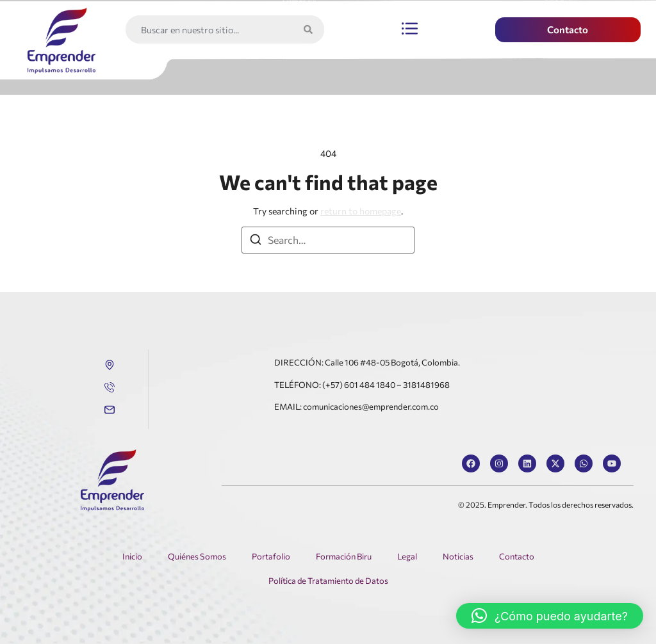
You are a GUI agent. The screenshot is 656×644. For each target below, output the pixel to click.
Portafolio (271, 556)
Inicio (132, 556)
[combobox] (211, 29)
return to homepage (361, 211)
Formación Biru (344, 556)
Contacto (517, 556)
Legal (407, 556)
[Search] (311, 29)
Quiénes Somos (197, 556)
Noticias (458, 556)
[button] (410, 29)
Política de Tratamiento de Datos (328, 581)
